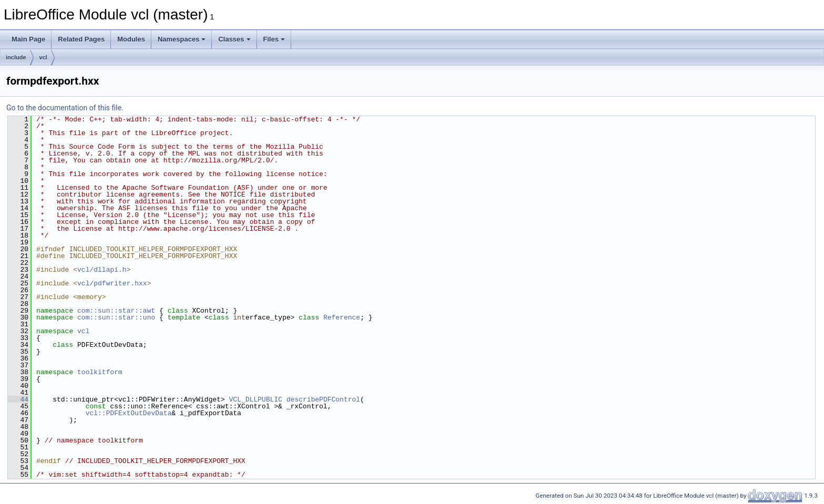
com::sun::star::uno (116, 317)
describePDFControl (323, 399)
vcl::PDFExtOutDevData (129, 413)
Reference (342, 317)
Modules (131, 39)
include (16, 57)
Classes (234, 39)
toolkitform (100, 372)
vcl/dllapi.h (102, 270)
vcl (43, 57)
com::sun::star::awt (116, 311)
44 (18, 399)
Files (274, 39)
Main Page (28, 39)
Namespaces (182, 39)
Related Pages (81, 39)
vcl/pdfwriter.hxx (112, 283)
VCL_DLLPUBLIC (256, 399)
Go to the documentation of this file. (65, 108)
